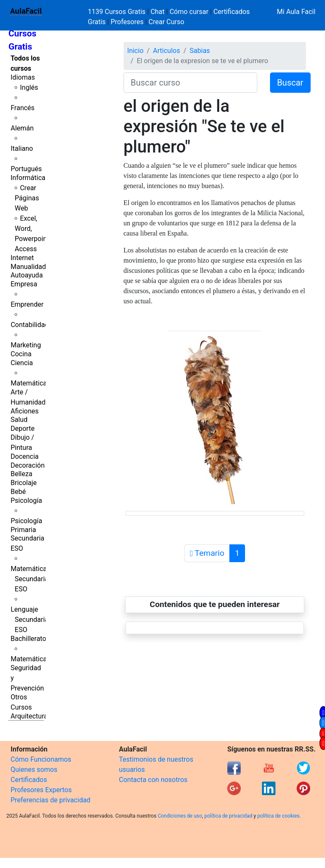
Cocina (21, 354)
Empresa (24, 284)
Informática (28, 178)
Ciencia (22, 363)
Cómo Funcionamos (41, 759)
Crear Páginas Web (27, 198)
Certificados (29, 780)
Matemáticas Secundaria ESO (30, 579)
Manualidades (32, 267)
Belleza (21, 474)
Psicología (26, 501)
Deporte (23, 428)
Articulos (167, 51)
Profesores (127, 22)
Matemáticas (30, 383)
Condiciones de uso (180, 816)
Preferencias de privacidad (51, 800)
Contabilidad (30, 325)
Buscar (290, 83)
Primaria (23, 530)
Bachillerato (28, 639)
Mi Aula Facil (296, 12)
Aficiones (25, 411)
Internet (22, 258)
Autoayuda (27, 275)
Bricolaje (24, 483)
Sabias (200, 51)
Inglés (29, 87)
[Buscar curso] (190, 83)
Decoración (28, 465)
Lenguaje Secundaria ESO (29, 620)
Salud (19, 420)
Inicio (135, 51)
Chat (158, 12)
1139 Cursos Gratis (118, 12)
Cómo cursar (189, 12)
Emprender (27, 304)
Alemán (22, 128)
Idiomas (23, 77)
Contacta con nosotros (153, 780)
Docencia (25, 456)
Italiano (22, 148)
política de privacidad (228, 816)
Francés (22, 108)
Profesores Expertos (41, 790)
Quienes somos (34, 770)
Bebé (18, 492)
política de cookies (278, 816)
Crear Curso (166, 22)
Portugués (26, 169)
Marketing (26, 345)
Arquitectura (29, 716)
